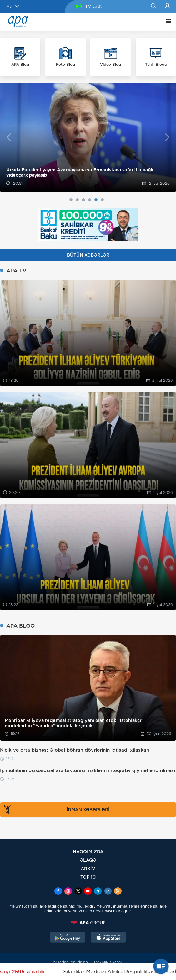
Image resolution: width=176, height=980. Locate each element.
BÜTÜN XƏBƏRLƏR (88, 255)
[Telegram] (98, 892)
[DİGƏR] (167, 22)
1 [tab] (71, 200)
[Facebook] (58, 892)
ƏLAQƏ (88, 860)
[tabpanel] (88, 137)
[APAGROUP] (88, 923)
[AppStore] (108, 938)
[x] (78, 892)
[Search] (153, 6)
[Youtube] (88, 892)
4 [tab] (90, 200)
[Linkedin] (108, 892)
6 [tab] (102, 200)
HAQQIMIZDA (88, 851)
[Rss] (118, 892)
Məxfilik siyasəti (109, 962)
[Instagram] (68, 892)
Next (167, 137)
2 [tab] (77, 200)
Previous (9, 137)
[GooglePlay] (68, 938)
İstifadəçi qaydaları (70, 962)
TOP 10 (88, 877)
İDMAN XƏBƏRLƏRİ (55, 810)
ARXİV (88, 868)
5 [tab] (96, 200)
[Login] (167, 6)
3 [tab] (83, 200)
